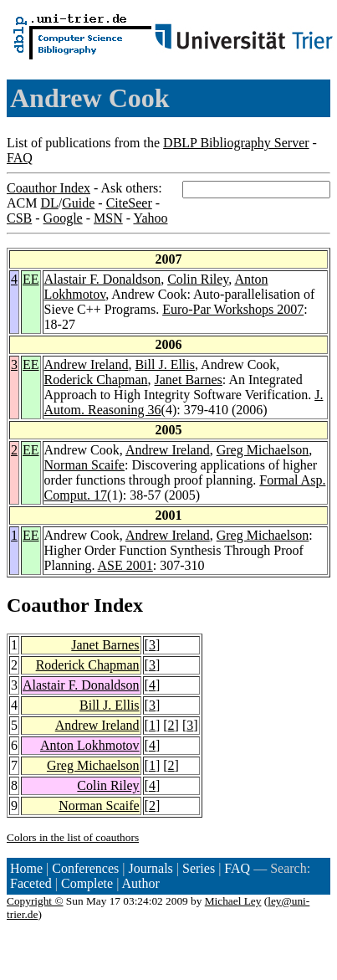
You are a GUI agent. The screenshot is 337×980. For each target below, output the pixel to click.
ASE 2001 (125, 565)
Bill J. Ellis (165, 364)
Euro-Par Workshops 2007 (233, 309)
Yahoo (150, 218)
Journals (150, 868)
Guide (78, 203)
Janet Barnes (189, 380)
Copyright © (35, 901)
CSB (19, 218)
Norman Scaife (84, 465)
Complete (87, 883)
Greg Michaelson (263, 450)
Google (63, 218)
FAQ (20, 158)
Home (26, 868)
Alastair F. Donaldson (103, 279)
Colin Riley (198, 279)
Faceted (31, 883)
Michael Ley (233, 901)
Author (141, 883)
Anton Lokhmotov (90, 745)
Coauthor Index (49, 188)
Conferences (85, 868)
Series (199, 868)
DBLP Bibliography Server (236, 143)
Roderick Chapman (96, 380)
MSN (108, 218)
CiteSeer (129, 203)
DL (49, 203)
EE (31, 279)
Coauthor (48, 605)
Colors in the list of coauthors (73, 837)
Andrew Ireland (87, 364)
